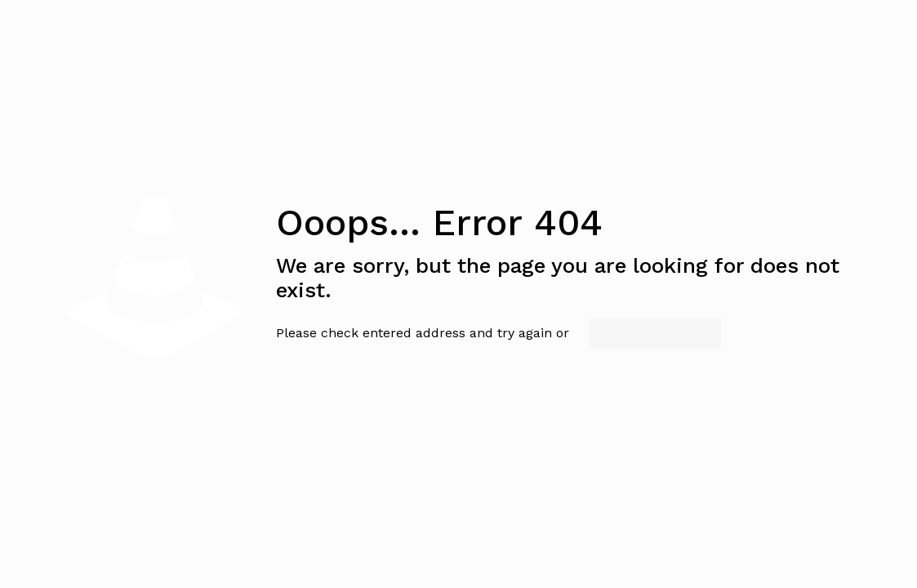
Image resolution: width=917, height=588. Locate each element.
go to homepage (655, 333)
